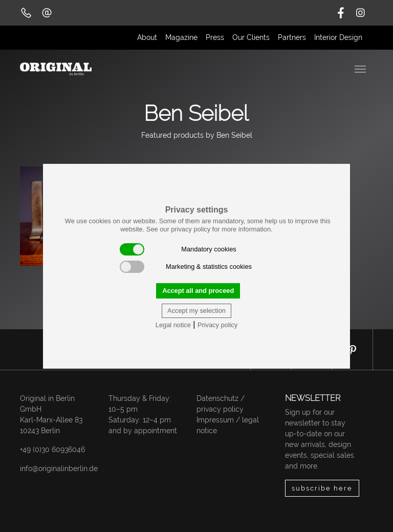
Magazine (181, 37)
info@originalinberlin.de (59, 469)
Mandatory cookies (178, 249)
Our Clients (251, 37)
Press (215, 37)
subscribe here (322, 488)
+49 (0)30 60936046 (52, 450)
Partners (292, 37)
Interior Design (338, 37)
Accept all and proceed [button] (198, 291)
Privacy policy (217, 325)
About (147, 37)
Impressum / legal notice (228, 425)
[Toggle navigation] (361, 68)
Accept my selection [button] (196, 311)
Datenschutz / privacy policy (221, 404)
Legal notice (173, 325)
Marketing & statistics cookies (186, 267)
